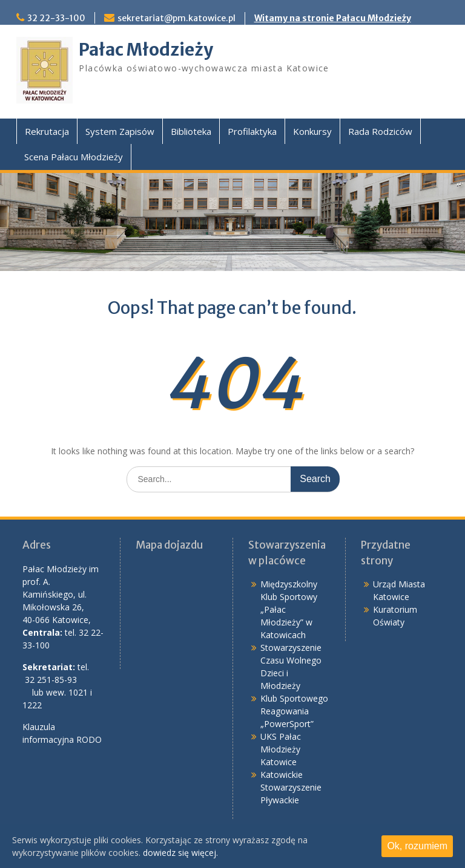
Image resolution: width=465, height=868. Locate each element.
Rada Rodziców (380, 131)
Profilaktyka (252, 131)
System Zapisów (120, 131)
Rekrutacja (47, 131)
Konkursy (312, 131)
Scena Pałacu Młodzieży (74, 157)
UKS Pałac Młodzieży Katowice (281, 749)
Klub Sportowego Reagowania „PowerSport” (294, 711)
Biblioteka (191, 131)
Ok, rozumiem (417, 846)
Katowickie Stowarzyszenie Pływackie (291, 787)
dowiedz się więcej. (180, 853)
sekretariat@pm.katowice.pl (176, 18)
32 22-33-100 (56, 18)
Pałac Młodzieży (146, 50)
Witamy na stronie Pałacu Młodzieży (333, 18)
